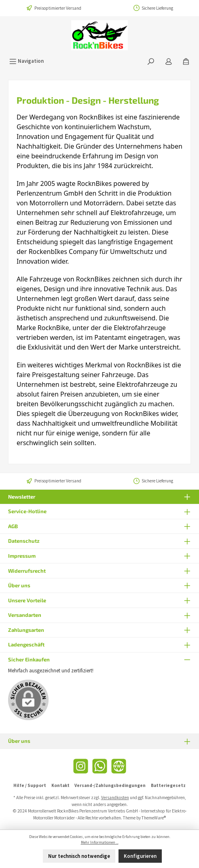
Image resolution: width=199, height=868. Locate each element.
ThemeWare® (154, 818)
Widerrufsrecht (27, 571)
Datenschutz (24, 541)
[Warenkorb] (186, 61)
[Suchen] (151, 61)
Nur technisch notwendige (79, 856)
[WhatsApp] (100, 766)
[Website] (119, 766)
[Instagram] (81, 766)
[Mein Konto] (169, 61)
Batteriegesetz (168, 785)
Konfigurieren (140, 856)
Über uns (19, 585)
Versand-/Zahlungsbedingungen (110, 785)
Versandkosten (115, 798)
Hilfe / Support (30, 785)
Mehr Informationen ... (100, 842)
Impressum (22, 556)
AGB (13, 526)
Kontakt (60, 785)
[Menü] (26, 61)
